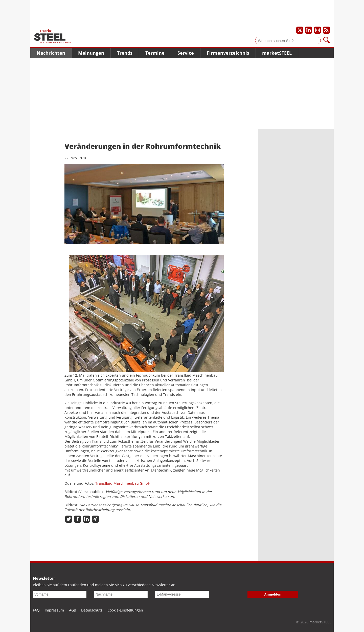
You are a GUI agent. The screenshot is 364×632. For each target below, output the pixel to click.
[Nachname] (121, 594)
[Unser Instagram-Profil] (317, 30)
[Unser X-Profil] (300, 30)
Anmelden (273, 594)
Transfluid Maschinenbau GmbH (123, 483)
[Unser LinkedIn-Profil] (309, 30)
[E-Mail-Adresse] (182, 594)
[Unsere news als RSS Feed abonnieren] (326, 30)
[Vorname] (60, 594)
